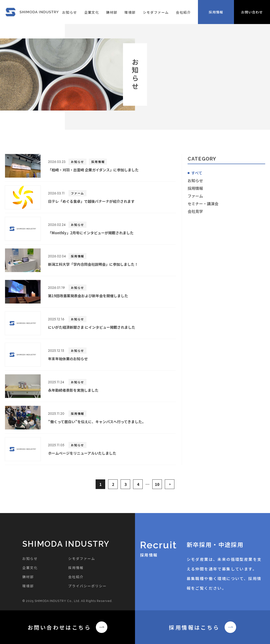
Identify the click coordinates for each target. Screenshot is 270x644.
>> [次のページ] (170, 484)
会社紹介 (183, 12)
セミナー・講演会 (203, 204)
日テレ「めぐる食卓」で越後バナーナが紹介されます (91, 201)
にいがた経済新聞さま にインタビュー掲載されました (92, 327)
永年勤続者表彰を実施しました (73, 390)
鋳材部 (112, 12)
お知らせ (70, 12)
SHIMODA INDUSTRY (66, 544)
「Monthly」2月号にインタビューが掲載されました (91, 233)
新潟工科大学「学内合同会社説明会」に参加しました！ (93, 264)
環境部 (130, 12)
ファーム (77, 193)
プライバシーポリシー (88, 586)
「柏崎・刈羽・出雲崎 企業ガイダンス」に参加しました (93, 170)
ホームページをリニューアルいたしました (82, 453)
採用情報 (98, 162)
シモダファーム (156, 12)
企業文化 (92, 12)
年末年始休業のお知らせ (68, 359)
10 (157, 484)
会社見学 (195, 211)
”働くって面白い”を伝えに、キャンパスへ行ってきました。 (97, 422)
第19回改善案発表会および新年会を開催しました (88, 296)
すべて (197, 173)
